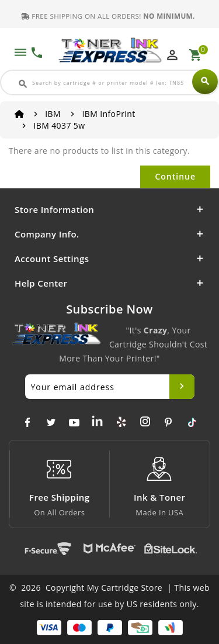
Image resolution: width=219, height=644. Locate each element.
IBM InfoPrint (108, 114)
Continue (175, 176)
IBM (53, 114)
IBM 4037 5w (59, 125)
